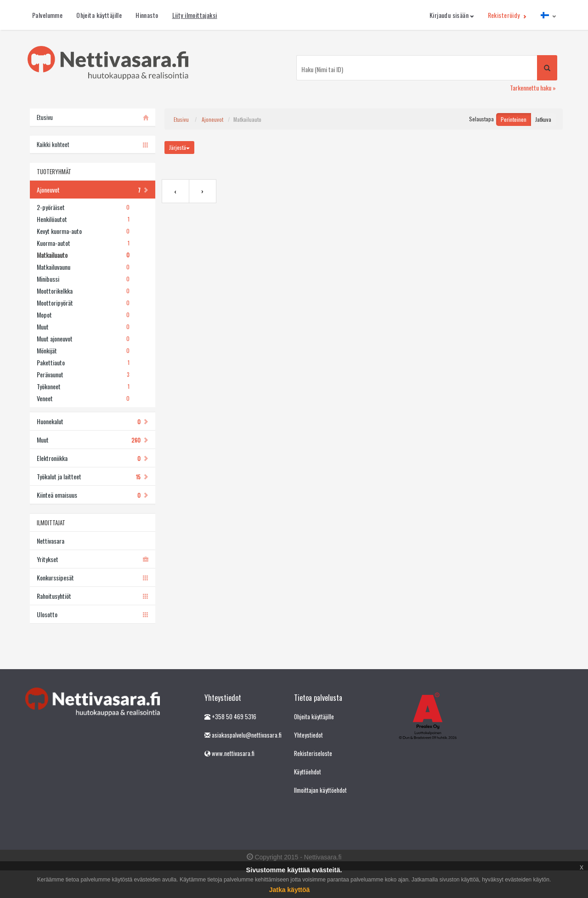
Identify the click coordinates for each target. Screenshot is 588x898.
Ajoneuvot (93, 190)
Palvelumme (47, 15)
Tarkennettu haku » (533, 88)
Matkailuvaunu (83, 267)
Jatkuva (543, 119)
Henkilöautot (83, 219)
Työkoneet (83, 386)
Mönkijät (83, 351)
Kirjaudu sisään (452, 15)
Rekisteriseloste (313, 753)
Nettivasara (51, 541)
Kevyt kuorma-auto (83, 231)
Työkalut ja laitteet (93, 476)
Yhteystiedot (308, 735)
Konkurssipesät (93, 577)
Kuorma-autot (83, 243)
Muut (83, 327)
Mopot (83, 315)
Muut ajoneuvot (83, 339)
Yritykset (93, 559)
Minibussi (83, 279)
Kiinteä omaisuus (93, 495)
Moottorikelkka (83, 291)
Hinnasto (147, 15)
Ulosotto (93, 614)
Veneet (83, 398)
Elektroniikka (93, 458)
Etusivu (181, 119)
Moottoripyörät (83, 303)
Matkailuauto (83, 255)
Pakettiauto (83, 363)
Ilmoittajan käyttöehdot (320, 790)
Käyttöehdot (308, 772)
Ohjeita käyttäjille (99, 15)
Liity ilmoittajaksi (195, 15)
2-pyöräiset (83, 207)
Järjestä (179, 147)
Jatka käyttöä (290, 890)
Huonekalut (93, 421)
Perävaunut (83, 375)
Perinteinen (514, 119)
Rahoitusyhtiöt (93, 596)
